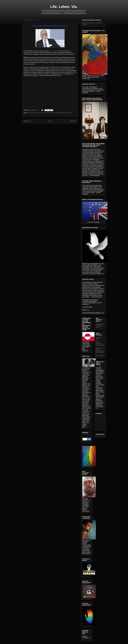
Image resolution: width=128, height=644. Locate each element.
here (89, 638)
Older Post (73, 121)
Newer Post (27, 121)
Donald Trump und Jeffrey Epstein (100, 326)
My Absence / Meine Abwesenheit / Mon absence (100, 350)
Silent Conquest (62, 113)
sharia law (55, 113)
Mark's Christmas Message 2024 (100, 344)
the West (69, 113)
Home (50, 121)
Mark (31, 110)
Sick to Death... (100, 356)
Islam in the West (47, 113)
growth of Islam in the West (35, 113)
